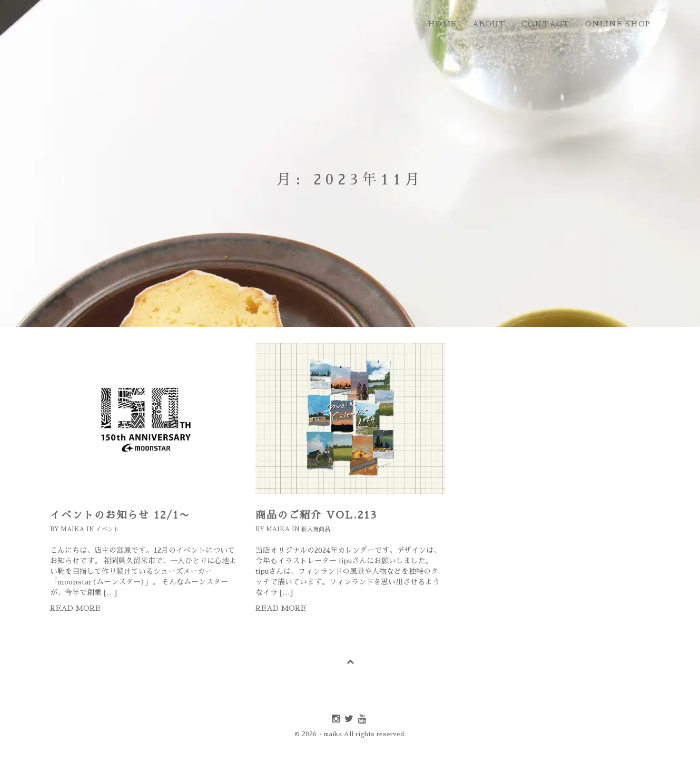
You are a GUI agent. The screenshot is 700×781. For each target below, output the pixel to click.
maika (72, 529)
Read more (75, 608)
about (489, 24)
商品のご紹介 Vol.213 (316, 515)
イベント (107, 529)
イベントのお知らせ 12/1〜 (120, 515)
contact (545, 24)
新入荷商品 (316, 529)
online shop (618, 24)
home (442, 24)
